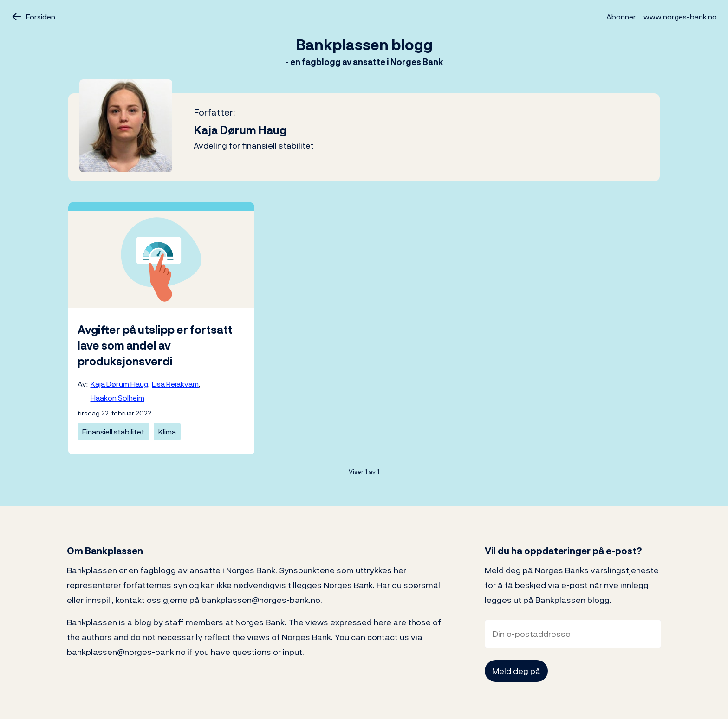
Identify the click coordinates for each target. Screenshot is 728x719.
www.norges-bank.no (680, 17)
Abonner (621, 17)
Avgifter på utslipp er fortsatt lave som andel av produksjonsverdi (155, 345)
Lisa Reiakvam (175, 384)
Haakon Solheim (117, 398)
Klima (167, 432)
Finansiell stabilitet (113, 432)
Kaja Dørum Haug (119, 384)
